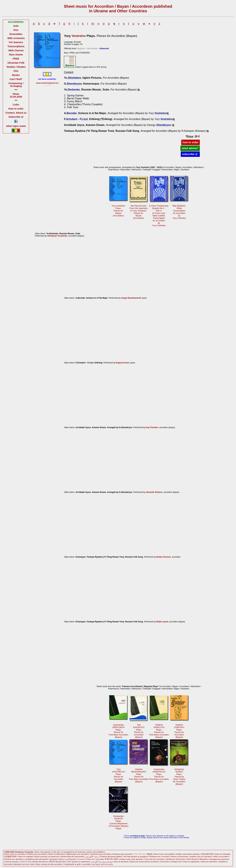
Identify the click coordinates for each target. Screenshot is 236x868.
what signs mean (16, 126)
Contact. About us (16, 113)
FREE (16, 59)
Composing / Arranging (16, 85)
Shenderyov (74, 84)
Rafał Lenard (162, 622)
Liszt (85, 119)
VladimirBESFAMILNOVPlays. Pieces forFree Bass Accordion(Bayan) (139, 775)
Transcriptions (16, 46)
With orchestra (16, 38)
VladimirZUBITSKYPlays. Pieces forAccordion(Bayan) (179, 731)
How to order (16, 109)
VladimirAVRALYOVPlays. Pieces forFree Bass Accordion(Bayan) (159, 731)
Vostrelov (79, 36)
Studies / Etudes (16, 67)
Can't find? (16, 79)
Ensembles (16, 34)
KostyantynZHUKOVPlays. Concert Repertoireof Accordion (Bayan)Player (118, 822)
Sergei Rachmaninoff (131, 298)
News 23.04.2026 (16, 95)
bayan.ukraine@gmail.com (47, 83)
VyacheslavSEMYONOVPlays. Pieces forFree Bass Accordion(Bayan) (118, 731)
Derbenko (74, 90)
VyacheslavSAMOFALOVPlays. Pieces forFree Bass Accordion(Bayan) (159, 775)
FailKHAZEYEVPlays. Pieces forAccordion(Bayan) (139, 731)
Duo (16, 30)
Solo (16, 26)
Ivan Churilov (152, 427)
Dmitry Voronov (163, 557)
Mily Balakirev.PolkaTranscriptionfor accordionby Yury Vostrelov (179, 212)
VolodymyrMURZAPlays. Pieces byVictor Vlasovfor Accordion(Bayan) (179, 777)
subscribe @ (190, 154)
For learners (16, 42)
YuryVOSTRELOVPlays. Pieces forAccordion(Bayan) (118, 775)
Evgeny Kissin (122, 363)
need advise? (190, 148)
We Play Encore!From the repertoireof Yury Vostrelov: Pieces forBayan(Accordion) (139, 212)
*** (16, 90)
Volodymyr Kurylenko (57, 236)
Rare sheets (16, 54)
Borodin (72, 113)
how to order (191, 142)
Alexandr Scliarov (154, 492)
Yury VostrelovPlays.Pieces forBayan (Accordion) (118, 211)
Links (16, 104)
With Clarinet (16, 50)
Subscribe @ (16, 117)
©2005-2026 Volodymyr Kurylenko (19, 852)
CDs (16, 71)
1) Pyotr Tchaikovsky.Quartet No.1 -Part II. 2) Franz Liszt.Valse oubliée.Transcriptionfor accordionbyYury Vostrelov (159, 216)
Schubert (72, 119)
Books (16, 75)
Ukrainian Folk (16, 63)
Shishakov (74, 78)
